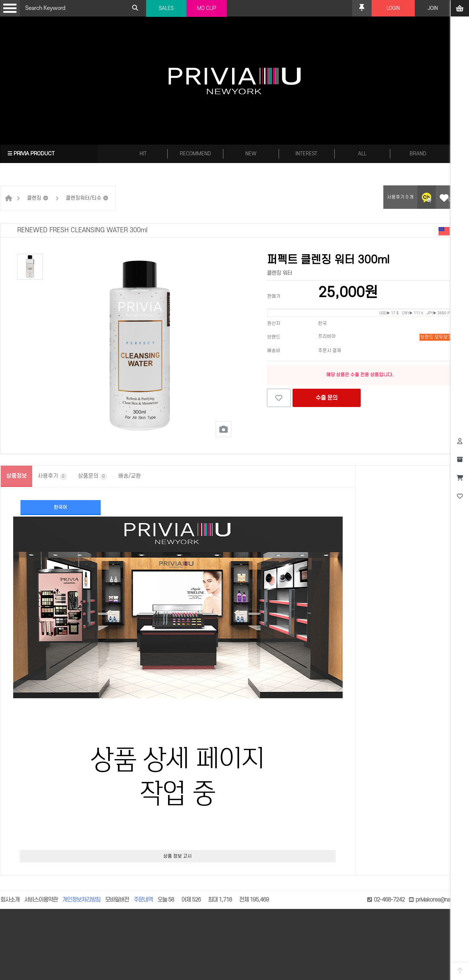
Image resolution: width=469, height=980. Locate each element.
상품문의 (93, 477)
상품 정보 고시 (178, 856)
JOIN (433, 8)
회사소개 (10, 900)
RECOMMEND (195, 154)
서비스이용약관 (41, 900)
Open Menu (10, 8)
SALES (166, 8)
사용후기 (52, 477)
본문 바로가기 (0, 0)
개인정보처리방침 (81, 900)
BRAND (418, 154)
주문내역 (143, 900)
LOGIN (393, 8)
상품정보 (16, 476)
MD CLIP (206, 8)
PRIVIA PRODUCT (31, 154)
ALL (362, 154)
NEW (251, 154)
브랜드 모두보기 (436, 337)
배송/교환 (130, 476)
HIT (143, 154)
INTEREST (306, 154)
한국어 (60, 507)
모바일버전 (117, 900)
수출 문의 (327, 398)
